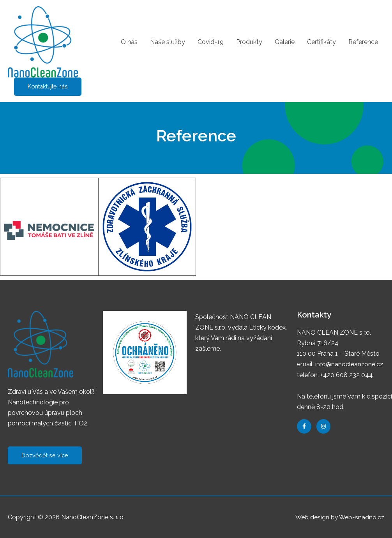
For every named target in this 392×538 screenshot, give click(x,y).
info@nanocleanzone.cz (350, 364)
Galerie (285, 42)
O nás (129, 42)
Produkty (249, 42)
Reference (363, 42)
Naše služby (168, 42)
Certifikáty (321, 42)
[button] (45, 456)
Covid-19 (211, 42)
